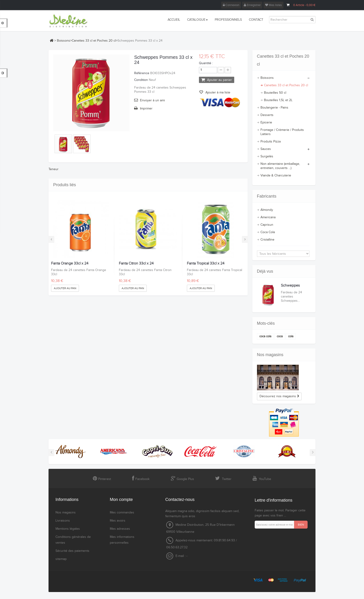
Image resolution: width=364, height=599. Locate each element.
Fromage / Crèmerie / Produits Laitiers (282, 132)
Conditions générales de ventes (73, 540)
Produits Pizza (271, 142)
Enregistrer (252, 5)
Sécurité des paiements (72, 551)
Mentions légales (68, 529)
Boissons (63, 41)
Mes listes (273, 5)
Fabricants (267, 196)
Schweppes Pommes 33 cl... (294, 288)
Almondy (267, 210)
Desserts (267, 115)
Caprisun (267, 225)
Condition (141, 80)
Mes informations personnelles (122, 540)
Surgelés (267, 156)
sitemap (61, 559)
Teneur (54, 169)
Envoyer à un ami (152, 100)
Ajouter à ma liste (217, 93)
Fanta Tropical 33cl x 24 (206, 264)
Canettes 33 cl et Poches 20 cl (94, 41)
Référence (142, 73)
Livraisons (63, 521)
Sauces (266, 149)
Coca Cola (268, 232)
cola (291, 336)
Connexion (231, 5)
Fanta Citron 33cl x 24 (136, 264)
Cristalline (267, 240)
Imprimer (146, 109)
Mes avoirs (118, 521)
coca (280, 336)
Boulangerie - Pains (274, 108)
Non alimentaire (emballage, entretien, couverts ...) (280, 166)
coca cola (265, 336)
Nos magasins (270, 355)
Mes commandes (122, 513)
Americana (268, 217)
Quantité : (206, 63)
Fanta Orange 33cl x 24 (70, 264)
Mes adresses (120, 529)
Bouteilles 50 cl (275, 93)
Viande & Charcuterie (276, 175)
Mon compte (121, 500)
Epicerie (266, 122)
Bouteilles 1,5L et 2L (278, 100)
